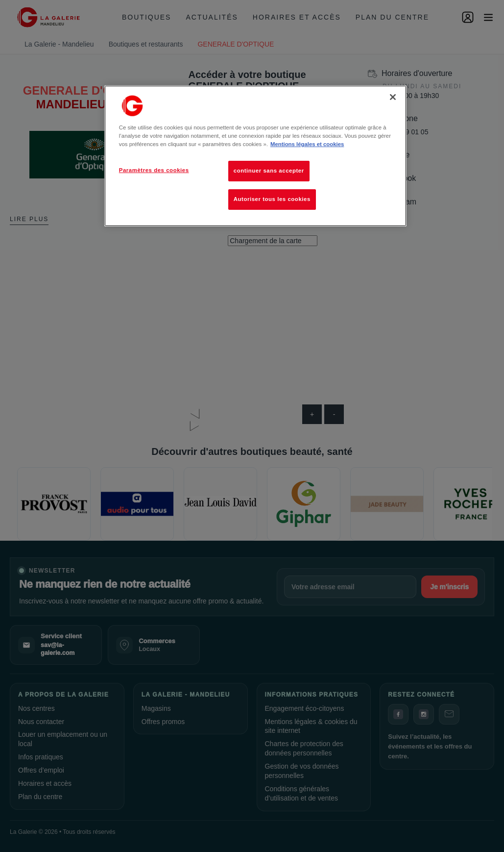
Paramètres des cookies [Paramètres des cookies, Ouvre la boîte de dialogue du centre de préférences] (154, 170)
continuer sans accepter (269, 171)
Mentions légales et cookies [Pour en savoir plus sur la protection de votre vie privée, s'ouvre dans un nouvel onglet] (307, 144)
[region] (255, 156)
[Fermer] (393, 97)
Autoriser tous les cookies (272, 199)
